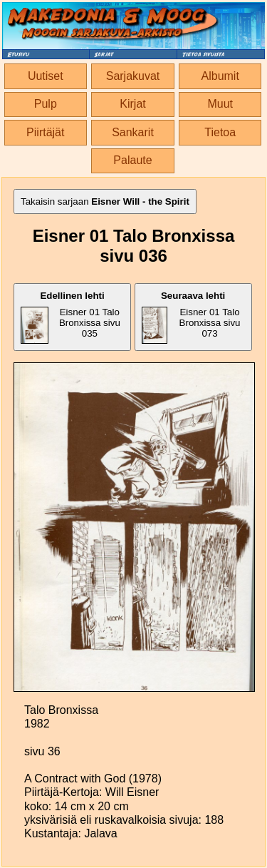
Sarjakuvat (133, 76)
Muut (220, 104)
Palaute (132, 160)
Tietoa (220, 132)
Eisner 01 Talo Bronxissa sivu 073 (191, 317)
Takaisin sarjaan (105, 201)
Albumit (220, 76)
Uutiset (46, 76)
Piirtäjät (45, 132)
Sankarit (133, 132)
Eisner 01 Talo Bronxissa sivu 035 (70, 317)
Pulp (46, 104)
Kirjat (132, 104)
